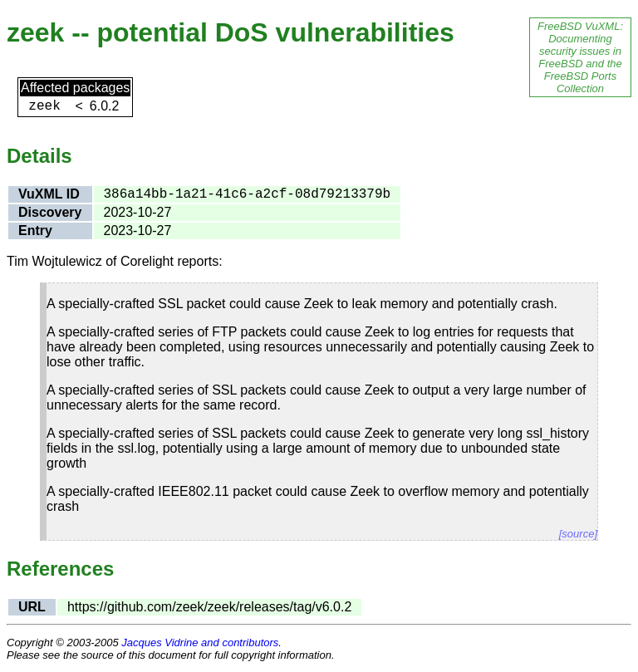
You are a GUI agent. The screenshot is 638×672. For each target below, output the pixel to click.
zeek (44, 106)
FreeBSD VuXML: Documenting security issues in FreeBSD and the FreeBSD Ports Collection (580, 57)
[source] (578, 534)
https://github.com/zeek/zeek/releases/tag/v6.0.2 (209, 607)
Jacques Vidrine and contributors (200, 643)
